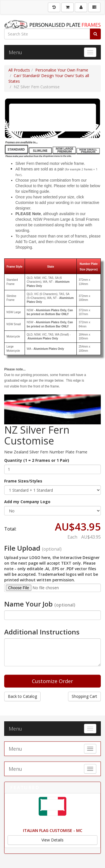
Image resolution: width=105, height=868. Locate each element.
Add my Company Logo (27, 502)
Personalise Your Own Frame (62, 70)
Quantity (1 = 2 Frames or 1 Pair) (37, 460)
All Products (19, 70)
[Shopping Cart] (67, 7)
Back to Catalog (22, 696)
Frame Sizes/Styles (23, 481)
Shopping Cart (84, 696)
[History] (54, 7)
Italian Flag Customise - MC (53, 830)
